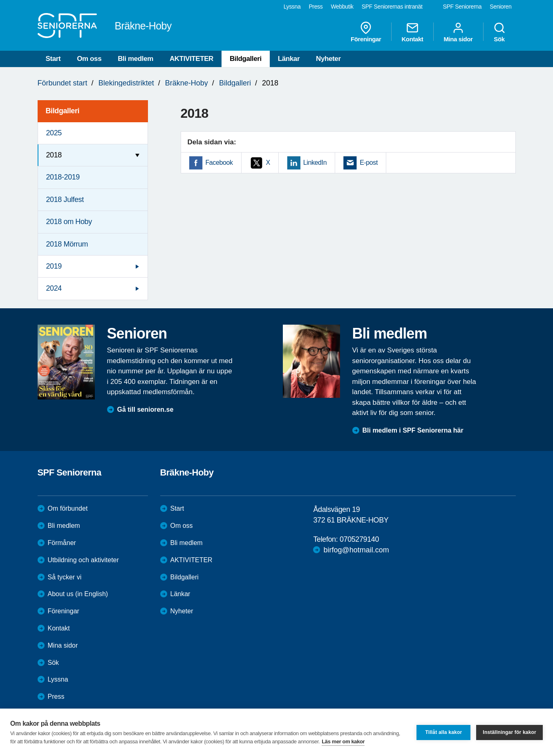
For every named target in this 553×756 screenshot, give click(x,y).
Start (53, 59)
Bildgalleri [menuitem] (63, 111)
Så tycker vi (65, 577)
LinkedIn (315, 163)
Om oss (89, 59)
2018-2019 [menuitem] (63, 177)
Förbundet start (63, 83)
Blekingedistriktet (126, 83)
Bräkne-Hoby (187, 83)
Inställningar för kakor (509, 732)
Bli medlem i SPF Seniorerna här (413, 430)
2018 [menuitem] (54, 155)
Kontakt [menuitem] (412, 32)
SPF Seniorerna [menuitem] (462, 7)
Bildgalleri (246, 59)
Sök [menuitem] (499, 32)
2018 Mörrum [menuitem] (67, 244)
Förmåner (62, 543)
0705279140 (359, 539)
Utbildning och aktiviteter (83, 560)
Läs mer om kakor (343, 741)
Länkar (289, 59)
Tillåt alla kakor (443, 732)
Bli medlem (135, 59)
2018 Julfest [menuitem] (65, 200)
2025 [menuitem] (54, 133)
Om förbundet (68, 508)
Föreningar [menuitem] (366, 32)
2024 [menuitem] (54, 288)
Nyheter (328, 59)
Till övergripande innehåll (0, 0)
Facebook (219, 163)
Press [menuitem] (316, 7)
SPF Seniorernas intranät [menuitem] (392, 7)
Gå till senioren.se (146, 409)
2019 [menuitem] (54, 266)
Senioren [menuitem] (500, 7)
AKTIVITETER (191, 59)
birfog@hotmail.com (356, 550)
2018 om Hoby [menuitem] (69, 222)
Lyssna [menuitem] (292, 7)
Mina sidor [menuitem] (458, 32)
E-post (369, 163)
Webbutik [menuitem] (342, 7)
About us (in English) (78, 594)
